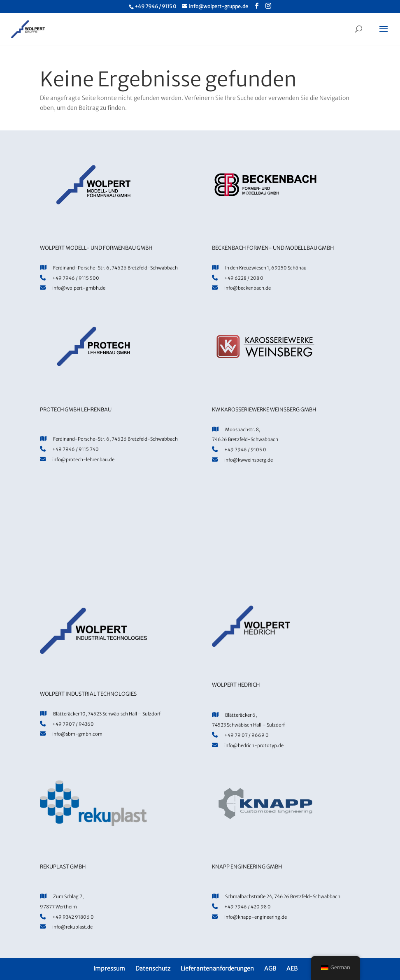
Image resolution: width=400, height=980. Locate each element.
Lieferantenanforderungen (217, 968)
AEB (292, 968)
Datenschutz (153, 968)
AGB (270, 968)
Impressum (109, 968)
